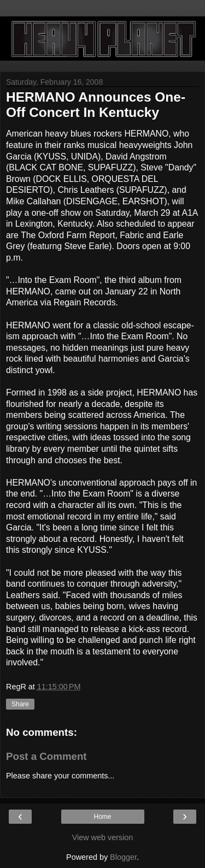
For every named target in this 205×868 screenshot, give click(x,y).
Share (20, 704)
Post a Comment (46, 756)
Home (102, 817)
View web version (103, 837)
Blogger (123, 857)
